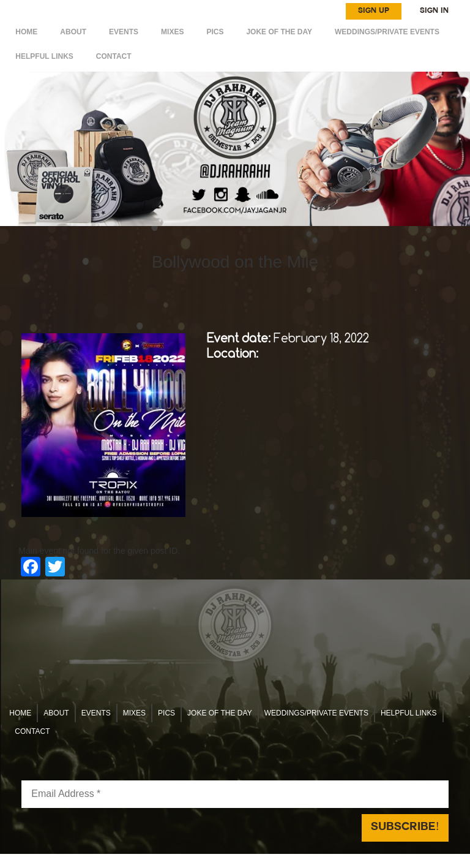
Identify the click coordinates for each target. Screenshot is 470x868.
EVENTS (124, 32)
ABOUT (73, 32)
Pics (215, 32)
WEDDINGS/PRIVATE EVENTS (387, 32)
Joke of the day (279, 32)
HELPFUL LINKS (44, 56)
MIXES (172, 32)
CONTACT (114, 56)
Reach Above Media (326, 861)
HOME (26, 32)
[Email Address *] (235, 794)
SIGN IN (434, 11)
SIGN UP (374, 11)
